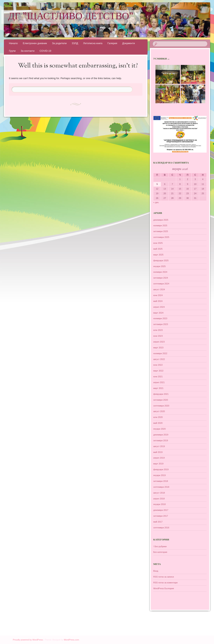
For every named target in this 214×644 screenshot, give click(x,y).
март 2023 (158, 348)
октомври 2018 (161, 481)
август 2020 (159, 411)
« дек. (156, 202)
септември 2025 (161, 237)
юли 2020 (158, 417)
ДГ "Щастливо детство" (71, 17)
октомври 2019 (161, 440)
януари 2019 (159, 475)
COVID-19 (45, 51)
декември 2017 (161, 510)
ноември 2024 (160, 272)
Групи (12, 51)
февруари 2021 (161, 394)
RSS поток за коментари (165, 583)
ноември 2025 (160, 225)
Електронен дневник (35, 43)
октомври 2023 (161, 324)
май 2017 (158, 522)
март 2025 (158, 255)
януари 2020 (159, 429)
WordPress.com (71, 640)
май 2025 (158, 249)
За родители (59, 43)
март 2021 (158, 388)
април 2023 (159, 342)
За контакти (28, 51)
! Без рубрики (160, 546)
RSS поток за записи (164, 577)
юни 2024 (158, 295)
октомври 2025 (161, 231)
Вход (156, 571)
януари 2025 (159, 266)
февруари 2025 (161, 260)
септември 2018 (161, 487)
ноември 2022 (160, 353)
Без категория (160, 552)
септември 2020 (161, 406)
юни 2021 (158, 377)
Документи (128, 43)
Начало (13, 43)
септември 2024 (161, 284)
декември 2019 (161, 435)
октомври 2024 (161, 278)
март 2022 (158, 371)
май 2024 (158, 301)
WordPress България (164, 588)
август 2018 (159, 493)
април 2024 (159, 307)
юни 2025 (158, 243)
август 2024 (159, 289)
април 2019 (159, 458)
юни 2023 (158, 336)
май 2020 (158, 423)
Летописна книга (93, 43)
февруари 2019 (161, 469)
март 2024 (158, 313)
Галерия (112, 43)
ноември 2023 (160, 318)
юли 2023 (158, 330)
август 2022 (159, 359)
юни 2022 (158, 365)
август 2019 (159, 446)
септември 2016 (161, 528)
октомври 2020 (161, 400)
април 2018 (159, 499)
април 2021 (159, 382)
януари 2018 (159, 504)
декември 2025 (161, 220)
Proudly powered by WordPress (28, 640)
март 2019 (158, 464)
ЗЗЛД (75, 43)
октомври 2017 (161, 516)
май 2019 (158, 452)
